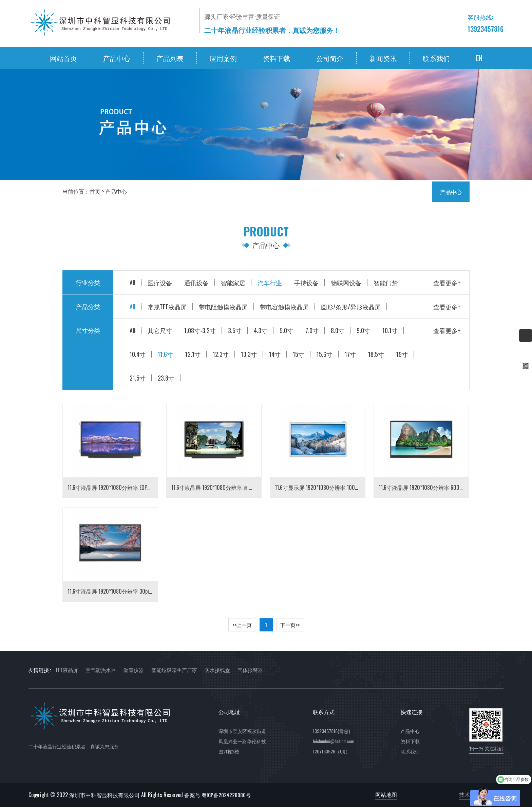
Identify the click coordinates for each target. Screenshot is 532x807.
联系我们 (436, 58)
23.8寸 (166, 378)
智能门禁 (386, 283)
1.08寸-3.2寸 (200, 330)
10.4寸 (138, 354)
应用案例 (223, 58)
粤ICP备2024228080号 (226, 795)
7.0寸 (312, 330)
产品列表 (170, 58)
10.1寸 (390, 330)
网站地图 (386, 794)
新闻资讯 (383, 58)
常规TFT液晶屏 (167, 307)
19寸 (402, 354)
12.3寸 (221, 354)
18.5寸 (376, 354)
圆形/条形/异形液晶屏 (351, 307)
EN (479, 58)
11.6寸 (165, 354)
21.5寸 (138, 378)
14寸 (275, 354)
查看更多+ (447, 283)
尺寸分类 (88, 330)
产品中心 (117, 58)
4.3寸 (261, 330)
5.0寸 (286, 330)
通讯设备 (196, 283)
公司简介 (330, 58)
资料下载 (277, 58)
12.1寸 (193, 354)
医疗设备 (160, 283)
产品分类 (88, 306)
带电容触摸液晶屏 (284, 307)
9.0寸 (363, 330)
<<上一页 (242, 627)
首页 (95, 191)
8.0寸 (338, 330)
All (132, 283)
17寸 (350, 354)
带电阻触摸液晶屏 (223, 307)
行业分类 (88, 282)
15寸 (299, 354)
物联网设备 (346, 283)
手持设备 (306, 283)
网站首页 (63, 58)
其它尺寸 (160, 330)
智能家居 (233, 283)
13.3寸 (249, 354)
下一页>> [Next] (290, 627)
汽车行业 (270, 283)
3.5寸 (235, 330)
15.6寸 (325, 354)
